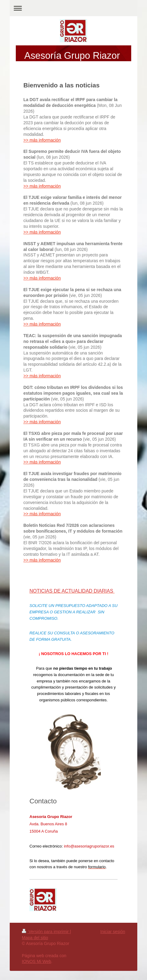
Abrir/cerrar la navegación (73, 8)
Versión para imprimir (46, 932)
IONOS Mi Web (36, 961)
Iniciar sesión (113, 932)
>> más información (42, 140)
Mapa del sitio (35, 938)
